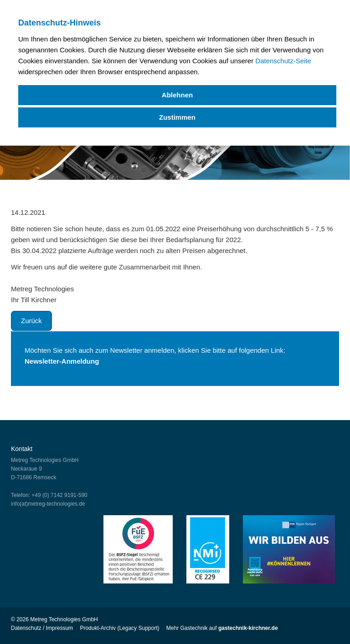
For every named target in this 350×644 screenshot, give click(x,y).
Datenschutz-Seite (283, 61)
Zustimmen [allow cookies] (177, 117)
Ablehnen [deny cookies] (177, 95)
